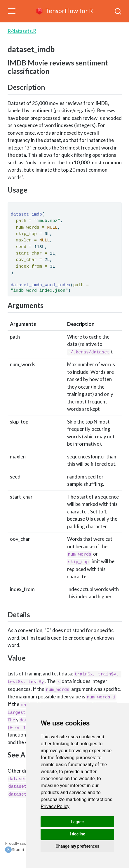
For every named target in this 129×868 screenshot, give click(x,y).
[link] (55, 806)
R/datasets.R (22, 31)
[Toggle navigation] (12, 11)
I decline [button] (77, 834)
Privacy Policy (55, 806)
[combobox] (118, 11)
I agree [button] (77, 822)
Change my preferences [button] (77, 846)
